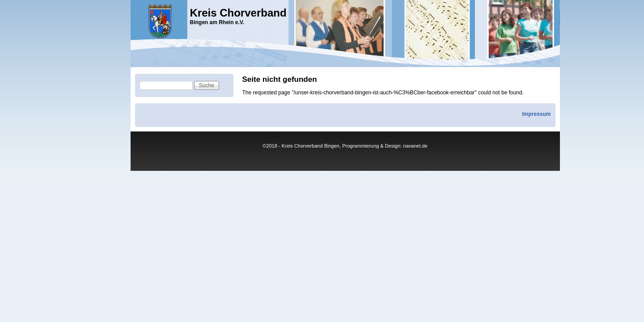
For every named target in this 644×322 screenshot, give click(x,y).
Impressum (536, 114)
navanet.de (415, 146)
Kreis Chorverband (238, 13)
